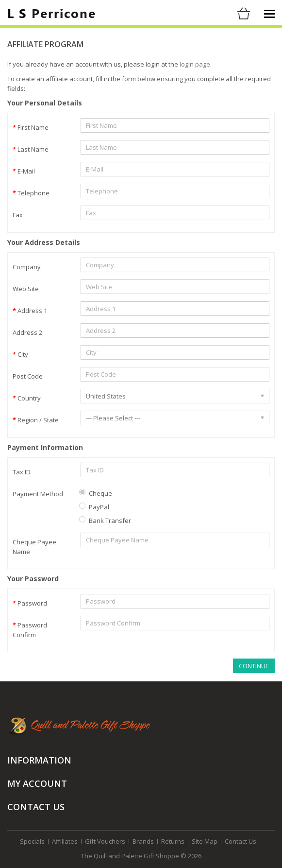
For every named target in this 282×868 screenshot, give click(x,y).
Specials (32, 841)
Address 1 (32, 311)
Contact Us (241, 841)
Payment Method (38, 494)
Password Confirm (30, 630)
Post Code (28, 376)
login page (195, 64)
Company (27, 267)
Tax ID (22, 472)
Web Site (26, 289)
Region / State (38, 420)
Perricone (52, 13)
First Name (33, 127)
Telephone (33, 193)
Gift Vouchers (105, 841)
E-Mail (26, 171)
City (23, 354)
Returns (173, 841)
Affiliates (65, 841)
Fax (18, 215)
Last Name (33, 149)
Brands (143, 841)
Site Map (205, 841)
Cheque (96, 493)
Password (32, 603)
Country (29, 398)
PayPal (94, 507)
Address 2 (27, 332)
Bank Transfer (105, 521)
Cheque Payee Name (34, 547)
